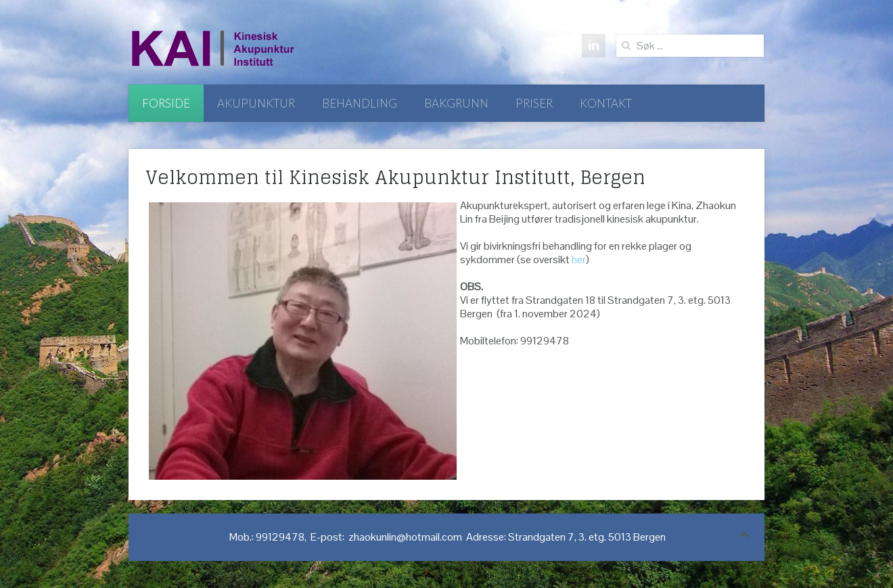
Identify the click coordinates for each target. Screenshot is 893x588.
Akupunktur (256, 103)
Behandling (360, 103)
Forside (166, 103)
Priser (534, 103)
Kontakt (606, 103)
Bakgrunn (456, 103)
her (579, 259)
